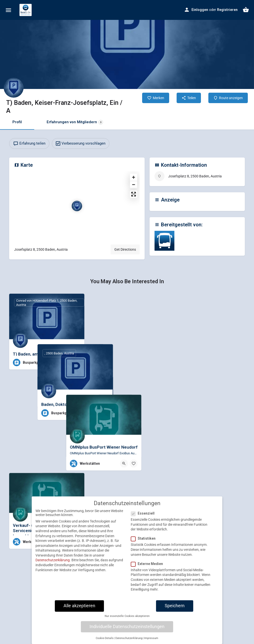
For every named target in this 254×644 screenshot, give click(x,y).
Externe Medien (148, 569)
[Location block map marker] (77, 206)
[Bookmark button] (77, 362)
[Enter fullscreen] (134, 194)
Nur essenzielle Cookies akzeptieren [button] (127, 621)
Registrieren (227, 10)
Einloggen (200, 10)
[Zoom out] (134, 184)
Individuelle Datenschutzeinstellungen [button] (127, 632)
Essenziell (144, 518)
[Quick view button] (67, 362)
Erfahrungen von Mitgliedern (75, 122)
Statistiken (145, 544)
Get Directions (125, 249)
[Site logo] (26, 10)
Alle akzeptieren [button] (79, 611)
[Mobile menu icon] (8, 10)
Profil (17, 122)
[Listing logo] (14, 88)
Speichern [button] (175, 611)
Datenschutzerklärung (53, 565)
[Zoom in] (134, 177)
